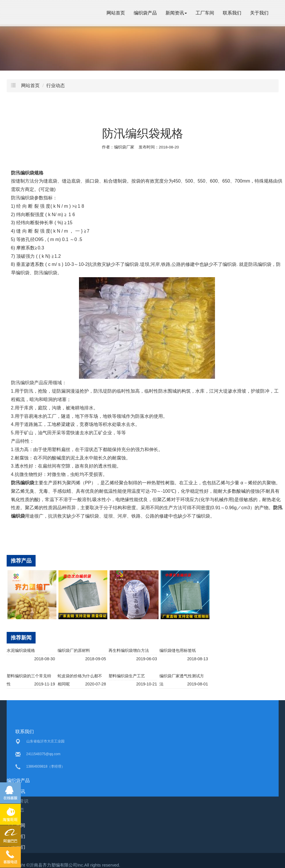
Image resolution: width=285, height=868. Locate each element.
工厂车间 (205, 13)
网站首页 (116, 13)
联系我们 (232, 13)
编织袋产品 (145, 13)
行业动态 (56, 85)
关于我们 (259, 13)
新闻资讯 (176, 13)
